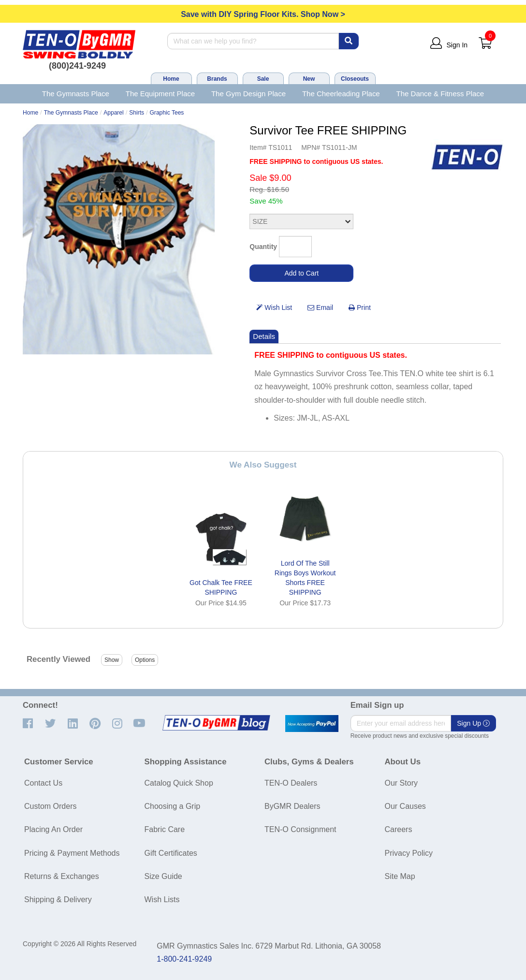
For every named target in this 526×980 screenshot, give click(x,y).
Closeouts (355, 79)
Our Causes (405, 806)
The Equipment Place (160, 94)
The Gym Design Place (248, 94)
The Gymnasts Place (76, 94)
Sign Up (473, 723)
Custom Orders (50, 806)
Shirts (137, 113)
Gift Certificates (171, 853)
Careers (399, 829)
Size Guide (163, 876)
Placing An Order (53, 829)
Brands (217, 79)
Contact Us (43, 783)
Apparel (114, 113)
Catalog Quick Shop (179, 783)
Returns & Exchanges (62, 876)
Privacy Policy (409, 853)
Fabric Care (165, 829)
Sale (263, 79)
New (309, 79)
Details (264, 336)
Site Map (400, 876)
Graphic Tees (167, 113)
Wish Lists (162, 900)
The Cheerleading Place (341, 94)
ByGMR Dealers (292, 806)
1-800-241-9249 (184, 959)
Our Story (401, 783)
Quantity (263, 247)
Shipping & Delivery (58, 900)
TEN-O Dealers (291, 783)
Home (171, 79)
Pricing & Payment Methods (72, 853)
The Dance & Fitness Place (440, 94)
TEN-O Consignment (300, 829)
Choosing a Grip (173, 806)
